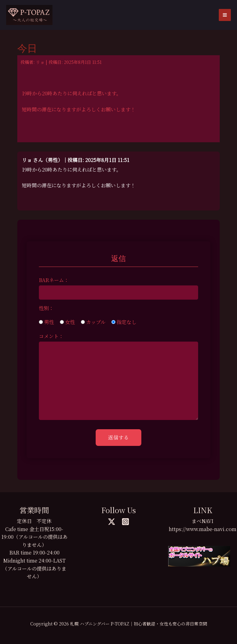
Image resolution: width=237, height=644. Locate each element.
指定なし (124, 322)
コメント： (51, 336)
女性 (67, 322)
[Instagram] (125, 522)
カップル (93, 322)
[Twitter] (112, 522)
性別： (46, 308)
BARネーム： (54, 280)
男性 (46, 322)
